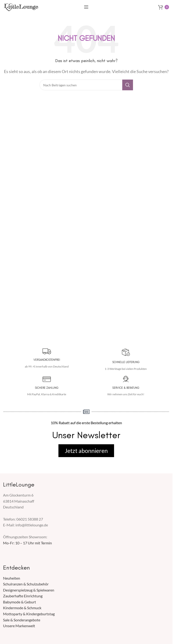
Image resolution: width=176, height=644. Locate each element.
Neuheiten (12, 578)
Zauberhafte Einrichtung (23, 596)
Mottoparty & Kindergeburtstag (29, 614)
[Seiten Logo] (21, 6)
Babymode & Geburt (20, 602)
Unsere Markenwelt (19, 626)
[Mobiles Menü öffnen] (86, 7)
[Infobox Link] (47, 358)
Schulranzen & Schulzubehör (26, 584)
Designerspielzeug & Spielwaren (29, 590)
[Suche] (86, 85)
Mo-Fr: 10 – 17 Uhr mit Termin (27, 543)
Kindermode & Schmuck (22, 608)
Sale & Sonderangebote (22, 620)
